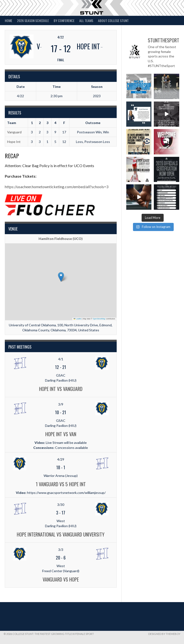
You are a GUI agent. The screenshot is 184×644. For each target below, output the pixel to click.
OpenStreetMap (99, 319)
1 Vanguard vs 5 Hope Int (61, 484)
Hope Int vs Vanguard (61, 389)
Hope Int (14, 142)
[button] (61, 277)
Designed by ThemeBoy (164, 634)
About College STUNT (113, 20)
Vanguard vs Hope (61, 579)
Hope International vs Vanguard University (61, 534)
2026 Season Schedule (33, 20)
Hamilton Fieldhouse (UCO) (61, 239)
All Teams (86, 20)
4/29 (61, 459)
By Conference (64, 20)
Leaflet (77, 319)
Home (9, 20)
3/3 (61, 550)
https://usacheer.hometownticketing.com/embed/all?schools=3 (57, 187)
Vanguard (14, 132)
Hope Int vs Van (61, 434)
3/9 (61, 404)
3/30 (61, 505)
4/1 (61, 359)
